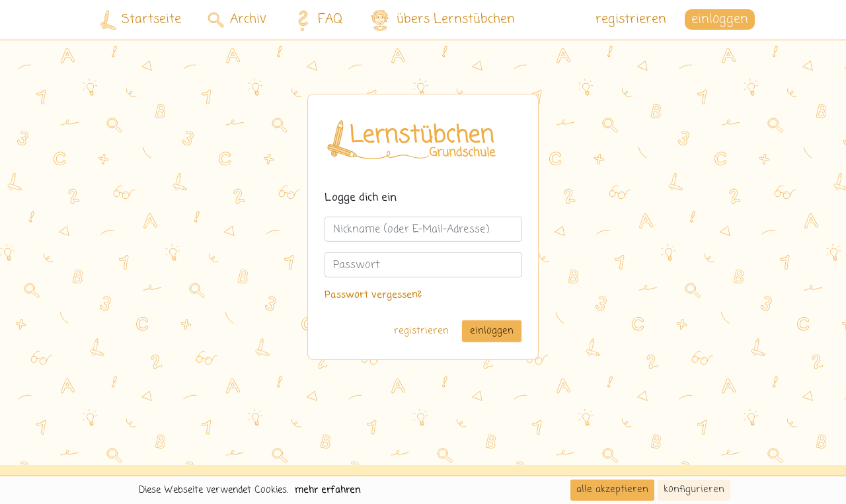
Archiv (237, 19)
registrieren (631, 19)
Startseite (141, 20)
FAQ (316, 20)
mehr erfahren (328, 490)
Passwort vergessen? (373, 295)
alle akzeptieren (612, 489)
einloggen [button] (720, 19)
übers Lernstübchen (442, 20)
